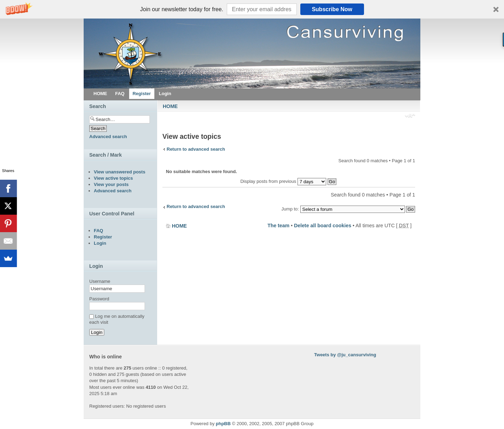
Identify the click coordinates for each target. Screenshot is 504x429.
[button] (252, 9)
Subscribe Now (332, 9)
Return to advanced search (196, 149)
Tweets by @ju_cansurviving (345, 355)
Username (100, 281)
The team (278, 226)
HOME (170, 106)
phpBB (223, 424)
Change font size (410, 116)
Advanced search (108, 137)
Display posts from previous (289, 181)
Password (99, 299)
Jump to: (290, 209)
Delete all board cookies (323, 226)
